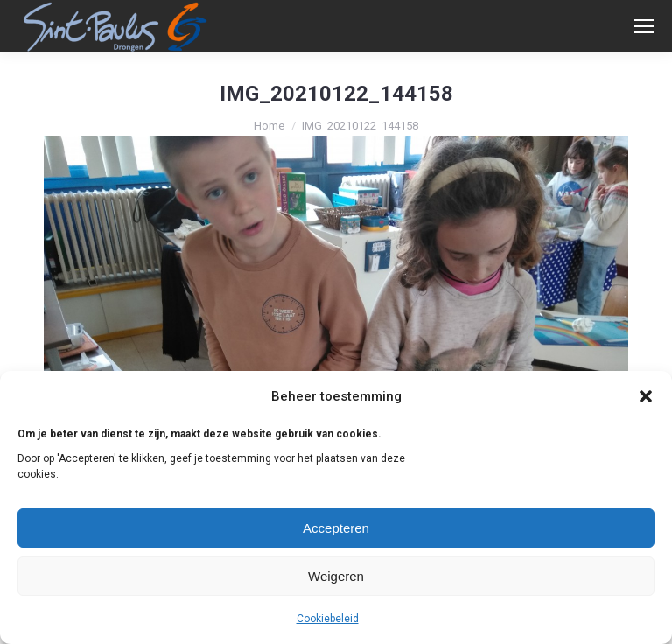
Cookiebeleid (328, 619)
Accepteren (336, 528)
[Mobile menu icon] (644, 26)
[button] (646, 396)
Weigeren (336, 576)
